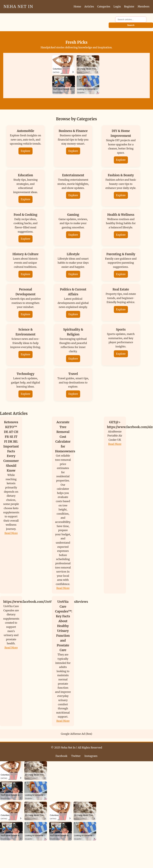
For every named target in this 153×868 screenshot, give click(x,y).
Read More (11, 533)
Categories (104, 6)
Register (129, 6)
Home (77, 6)
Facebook (61, 756)
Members (144, 6)
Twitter (76, 756)
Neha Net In (18, 7)
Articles (89, 6)
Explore (25, 151)
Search (131, 25)
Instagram (91, 756)
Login (117, 6)
